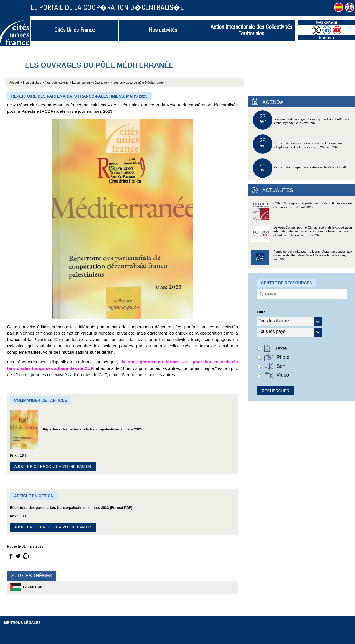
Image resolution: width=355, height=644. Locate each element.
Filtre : (262, 312)
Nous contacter (327, 22)
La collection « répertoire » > (92, 83)
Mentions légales (22, 623)
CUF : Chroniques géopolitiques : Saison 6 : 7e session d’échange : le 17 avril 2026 (301, 211)
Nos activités (163, 30)
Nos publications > (58, 83)
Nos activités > (33, 83)
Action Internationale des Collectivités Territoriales (251, 30)
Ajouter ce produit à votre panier (53, 466)
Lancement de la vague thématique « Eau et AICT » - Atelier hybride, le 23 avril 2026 (301, 120)
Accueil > (16, 83)
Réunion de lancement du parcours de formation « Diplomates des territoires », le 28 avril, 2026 (297, 144)
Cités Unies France (75, 30)
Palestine (26, 587)
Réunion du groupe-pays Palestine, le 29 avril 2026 (299, 168)
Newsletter (327, 38)
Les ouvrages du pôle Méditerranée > (140, 83)
